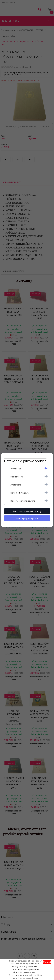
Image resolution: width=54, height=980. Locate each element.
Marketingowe (17, 477)
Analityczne (16, 485)
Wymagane (16, 469)
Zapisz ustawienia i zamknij (27, 511)
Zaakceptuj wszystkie (27, 518)
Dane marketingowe (20, 493)
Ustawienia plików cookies (25, 461)
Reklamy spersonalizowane (23, 501)
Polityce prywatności (28, 978)
